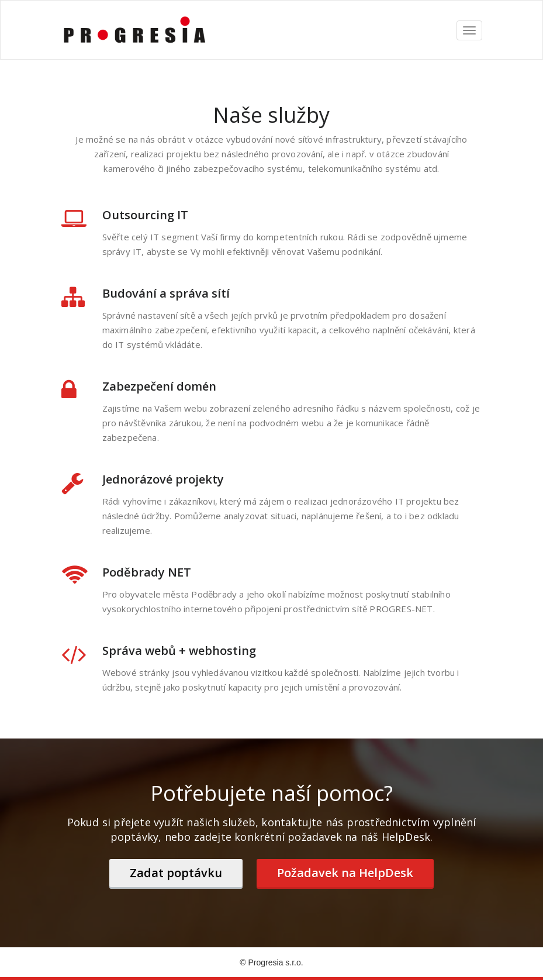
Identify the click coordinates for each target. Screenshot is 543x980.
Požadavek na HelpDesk (345, 873)
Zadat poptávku (176, 873)
